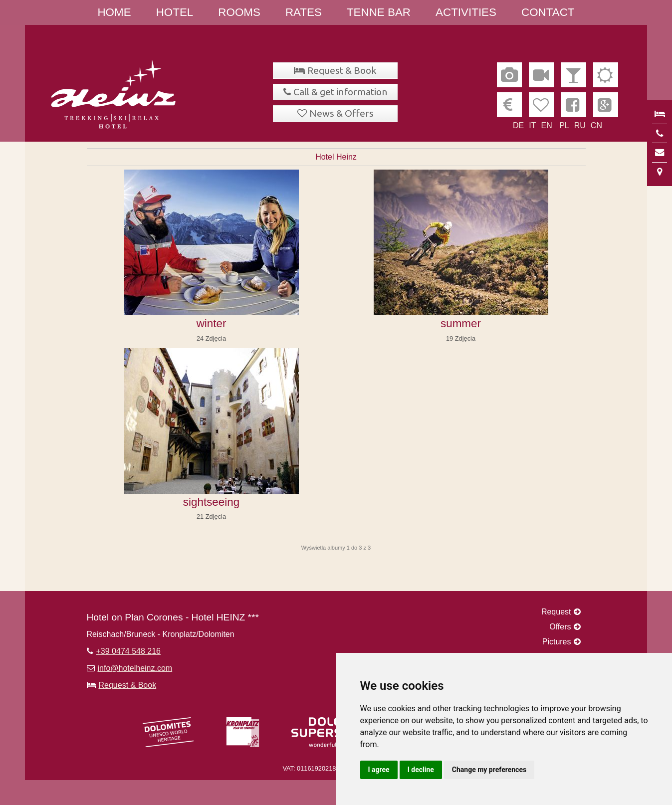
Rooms (239, 12)
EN (546, 125)
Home (114, 12)
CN (596, 125)
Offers (560, 627)
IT (532, 125)
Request (556, 612)
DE (518, 125)
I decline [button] (421, 770)
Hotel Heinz (336, 157)
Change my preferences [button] (489, 770)
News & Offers (341, 113)
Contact (548, 12)
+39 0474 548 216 (128, 651)
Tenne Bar (379, 12)
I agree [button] (379, 770)
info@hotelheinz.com (135, 668)
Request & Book (342, 70)
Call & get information (340, 92)
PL (564, 125)
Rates (304, 12)
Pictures (557, 642)
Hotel (175, 12)
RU (580, 125)
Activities (466, 12)
